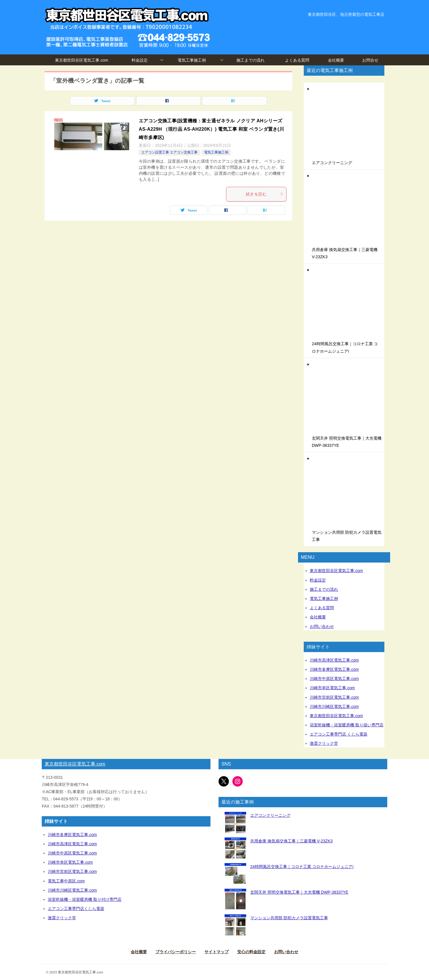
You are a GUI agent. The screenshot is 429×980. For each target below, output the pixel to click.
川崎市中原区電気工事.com (334, 679)
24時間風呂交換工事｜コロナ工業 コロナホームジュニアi (302, 867)
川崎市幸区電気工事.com (332, 688)
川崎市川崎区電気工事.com (334, 706)
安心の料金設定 (251, 952)
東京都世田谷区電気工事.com (81, 60)
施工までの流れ (250, 60)
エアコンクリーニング (332, 163)
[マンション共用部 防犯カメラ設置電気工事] (235, 925)
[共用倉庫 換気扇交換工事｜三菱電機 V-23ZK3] (235, 848)
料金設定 (140, 60)
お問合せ (370, 60)
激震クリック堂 (324, 743)
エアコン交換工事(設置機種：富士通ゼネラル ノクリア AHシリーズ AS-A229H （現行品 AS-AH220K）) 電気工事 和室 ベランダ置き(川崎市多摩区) (211, 129)
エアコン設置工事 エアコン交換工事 (169, 152)
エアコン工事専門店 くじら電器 (339, 734)
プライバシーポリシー (176, 952)
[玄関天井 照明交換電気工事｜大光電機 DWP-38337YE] (235, 900)
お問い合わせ (322, 626)
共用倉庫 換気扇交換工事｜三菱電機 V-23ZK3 (291, 841)
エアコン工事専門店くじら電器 (76, 909)
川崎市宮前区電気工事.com (334, 697)
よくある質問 (297, 60)
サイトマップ (217, 952)
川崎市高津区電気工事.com (334, 660)
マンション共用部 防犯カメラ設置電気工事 (289, 918)
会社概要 (336, 60)
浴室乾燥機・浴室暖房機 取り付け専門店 (85, 899)
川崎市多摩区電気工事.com (334, 669)
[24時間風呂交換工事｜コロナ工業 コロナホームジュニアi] (235, 874)
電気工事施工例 (192, 60)
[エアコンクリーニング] (235, 823)
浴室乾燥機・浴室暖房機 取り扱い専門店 (347, 725)
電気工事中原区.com (66, 881)
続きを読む (265, 194)
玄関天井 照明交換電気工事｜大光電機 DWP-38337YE (299, 892)
